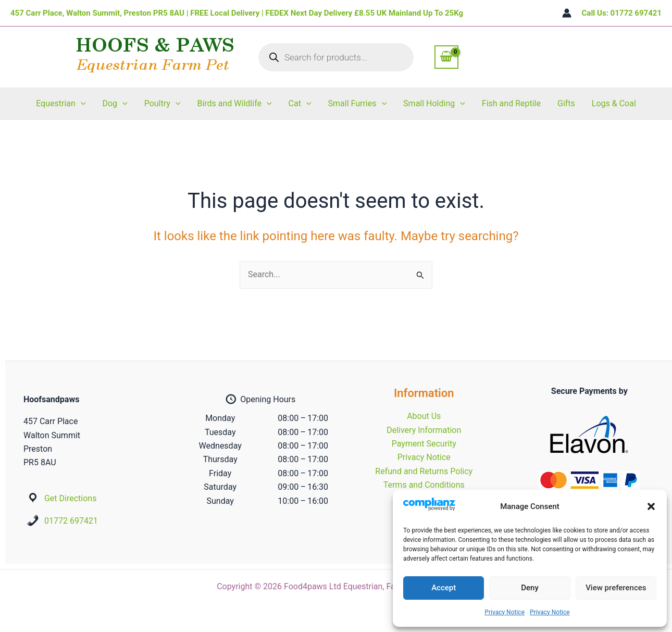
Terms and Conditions (424, 485)
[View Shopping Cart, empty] (446, 57)
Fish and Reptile (511, 103)
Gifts (566, 103)
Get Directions (70, 498)
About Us (424, 416)
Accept (444, 588)
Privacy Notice (505, 612)
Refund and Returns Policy (424, 471)
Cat (300, 104)
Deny (530, 588)
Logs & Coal (614, 103)
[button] (651, 506)
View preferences (616, 588)
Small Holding (434, 104)
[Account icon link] (567, 13)
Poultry (163, 104)
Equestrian (61, 104)
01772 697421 (71, 521)
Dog (115, 104)
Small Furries (358, 104)
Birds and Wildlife (234, 104)
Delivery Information (424, 430)
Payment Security (424, 444)
